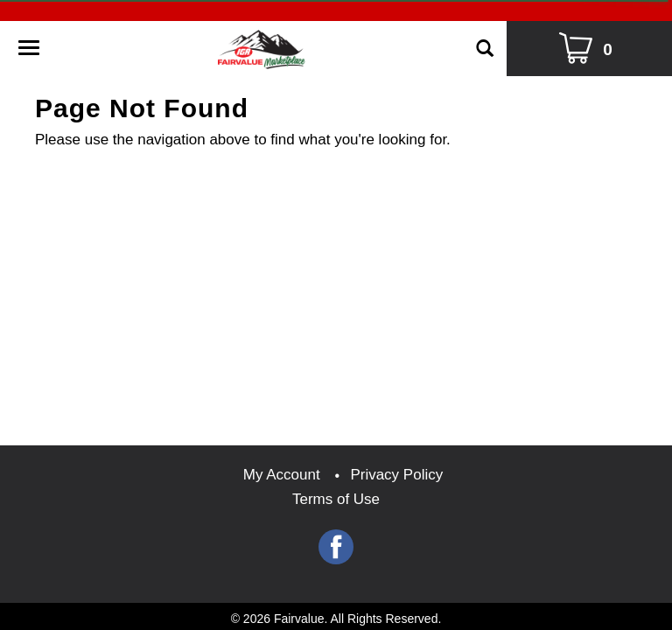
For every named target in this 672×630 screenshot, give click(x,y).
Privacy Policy (396, 475)
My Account (282, 475)
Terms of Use (336, 499)
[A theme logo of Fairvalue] (262, 44)
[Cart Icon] (590, 49)
